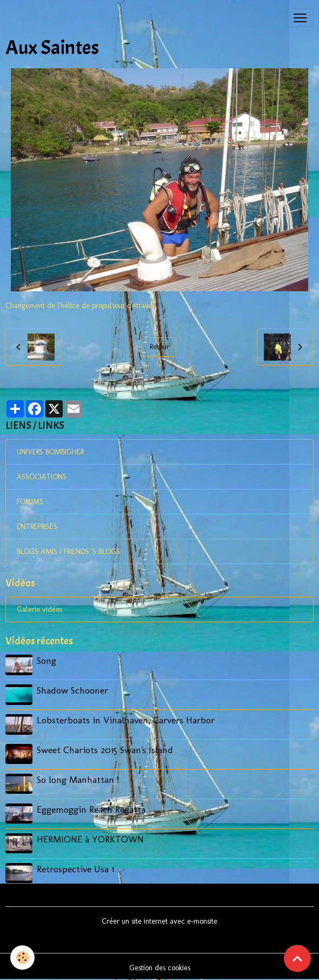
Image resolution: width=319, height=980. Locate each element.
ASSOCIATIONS (42, 477)
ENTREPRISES (37, 527)
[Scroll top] (297, 958)
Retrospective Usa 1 (75, 867)
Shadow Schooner (72, 690)
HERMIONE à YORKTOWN (90, 837)
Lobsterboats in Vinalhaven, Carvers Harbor (126, 719)
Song (46, 660)
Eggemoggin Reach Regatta (91, 808)
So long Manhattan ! (78, 778)
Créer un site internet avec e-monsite (159, 919)
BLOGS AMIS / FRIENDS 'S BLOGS (68, 551)
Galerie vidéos (39, 609)
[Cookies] (23, 958)
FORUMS (30, 502)
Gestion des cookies (160, 966)
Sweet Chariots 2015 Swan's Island (105, 749)
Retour (159, 347)
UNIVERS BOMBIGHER (50, 452)
